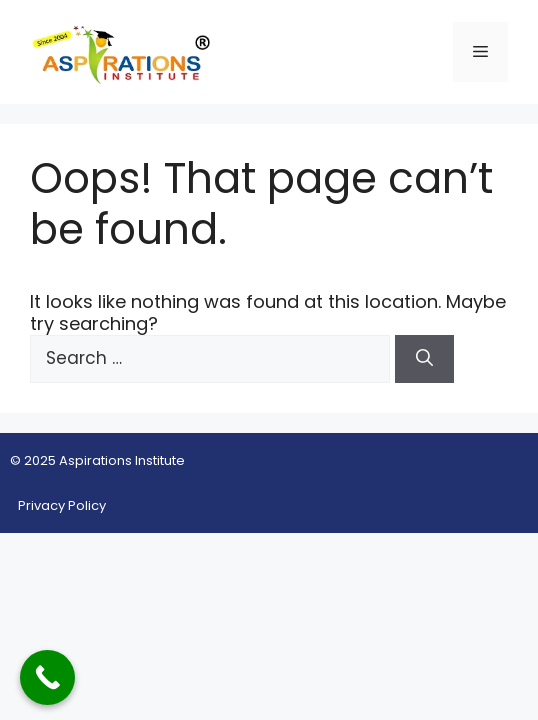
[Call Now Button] (47, 677)
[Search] (424, 359)
